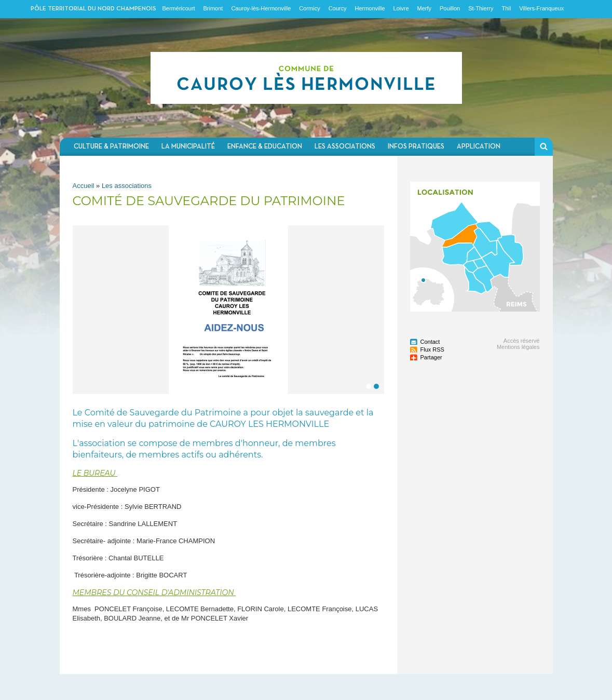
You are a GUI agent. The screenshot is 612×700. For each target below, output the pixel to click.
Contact (430, 342)
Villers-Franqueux (541, 8)
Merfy (425, 8)
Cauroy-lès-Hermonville (261, 8)
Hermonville (370, 8)
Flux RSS (432, 349)
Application (479, 147)
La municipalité (188, 147)
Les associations (345, 147)
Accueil (84, 186)
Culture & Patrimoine (111, 147)
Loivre (401, 8)
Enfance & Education (265, 147)
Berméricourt (179, 8)
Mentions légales (518, 347)
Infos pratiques (416, 147)
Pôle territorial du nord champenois (93, 9)
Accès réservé (522, 341)
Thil (506, 8)
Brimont (213, 8)
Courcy (338, 8)
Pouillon (450, 8)
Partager (431, 357)
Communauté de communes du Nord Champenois (306, 78)
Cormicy (309, 8)
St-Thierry (481, 8)
